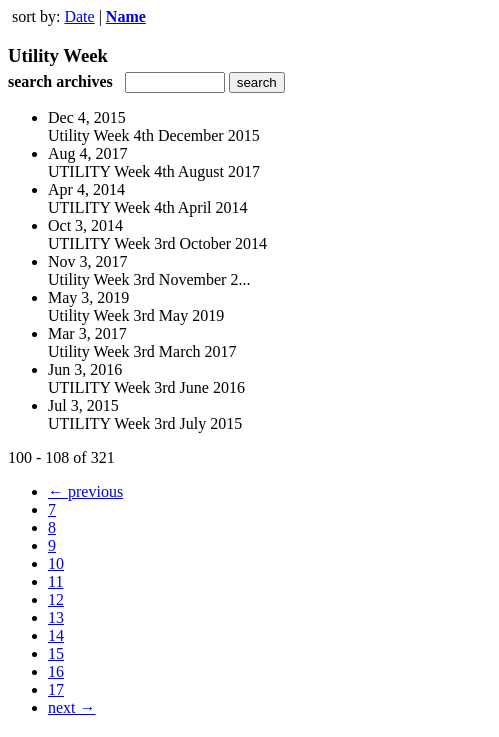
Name (126, 16)
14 (56, 635)
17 (56, 689)
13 (56, 617)
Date (79, 16)
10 (56, 563)
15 (56, 653)
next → (72, 707)
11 (55, 581)
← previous (85, 491)
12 (56, 599)
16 (56, 671)
